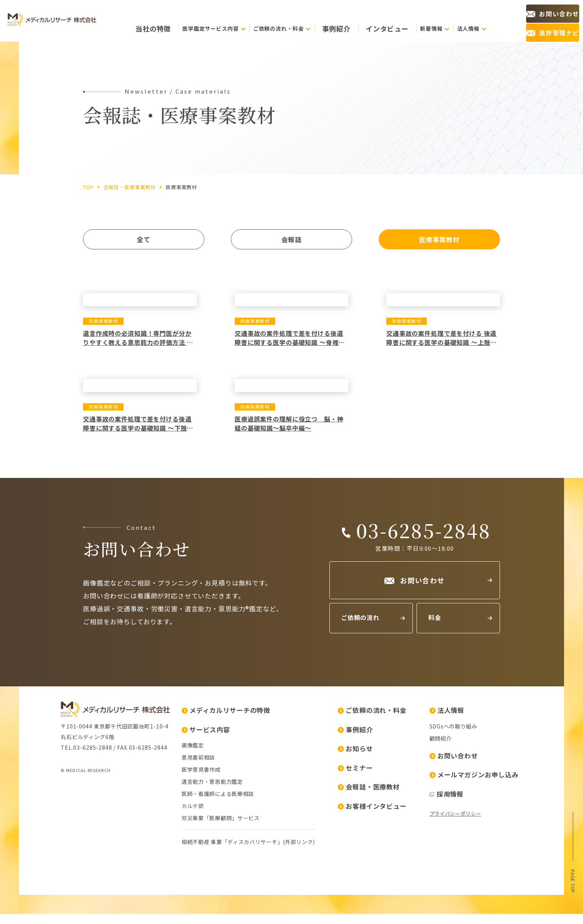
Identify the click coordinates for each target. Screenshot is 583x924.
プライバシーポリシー (335, 889)
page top (573, 879)
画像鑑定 (72, 821)
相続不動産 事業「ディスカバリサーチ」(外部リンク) (127, 917)
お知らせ (234, 824)
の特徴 (191, 21)
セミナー (234, 843)
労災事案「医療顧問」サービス (100, 893)
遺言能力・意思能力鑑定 (91, 857)
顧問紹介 (320, 814)
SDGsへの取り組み (332, 802)
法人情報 (326, 785)
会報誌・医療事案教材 (130, 187)
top (88, 187)
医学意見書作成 (80, 845)
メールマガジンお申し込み (353, 850)
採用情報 (326, 869)
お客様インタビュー (251, 881)
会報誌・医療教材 (248, 862)
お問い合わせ (333, 831)
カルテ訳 (72, 881)
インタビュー (396, 21)
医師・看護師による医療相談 (97, 869)
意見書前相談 (77, 833)
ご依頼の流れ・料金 (251, 785)
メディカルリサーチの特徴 (105, 785)
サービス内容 (85, 805)
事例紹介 (360, 21)
